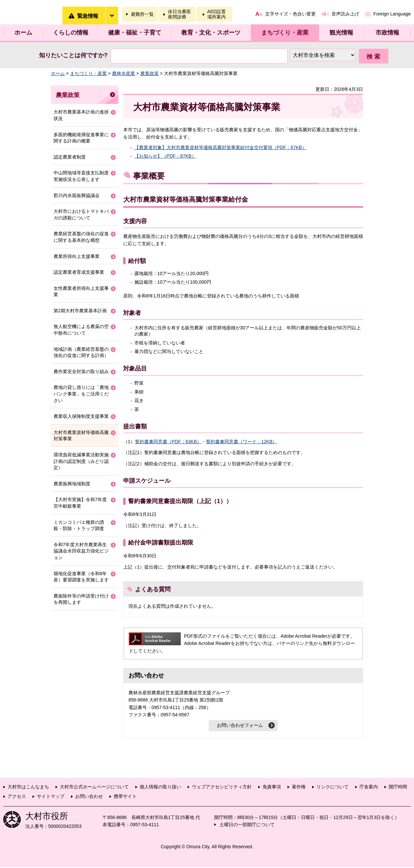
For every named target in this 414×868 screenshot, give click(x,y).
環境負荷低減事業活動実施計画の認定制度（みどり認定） (81, 461)
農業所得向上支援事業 (77, 256)
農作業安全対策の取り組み (81, 371)
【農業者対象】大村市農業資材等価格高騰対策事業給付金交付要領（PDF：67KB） (220, 147)
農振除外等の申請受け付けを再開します (81, 599)
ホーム (23, 33)
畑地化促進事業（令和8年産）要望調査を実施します (81, 577)
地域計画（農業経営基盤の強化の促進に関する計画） (81, 352)
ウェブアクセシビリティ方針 (222, 788)
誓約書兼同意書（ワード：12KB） (241, 442)
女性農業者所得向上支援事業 (81, 292)
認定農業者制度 (70, 157)
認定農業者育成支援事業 (79, 272)
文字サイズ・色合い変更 (290, 14)
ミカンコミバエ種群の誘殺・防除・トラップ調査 (79, 525)
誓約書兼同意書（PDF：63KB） (168, 442)
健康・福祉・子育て (135, 33)
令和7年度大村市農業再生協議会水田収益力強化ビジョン (81, 551)
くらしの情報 (71, 33)
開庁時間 (398, 788)
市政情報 (387, 33)
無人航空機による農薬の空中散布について (81, 330)
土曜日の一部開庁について (247, 826)
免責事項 (272, 788)
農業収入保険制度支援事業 (81, 416)
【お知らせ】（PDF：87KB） (165, 156)
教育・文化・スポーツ (211, 33)
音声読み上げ (345, 14)
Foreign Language (392, 14)
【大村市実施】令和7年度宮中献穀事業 (80, 503)
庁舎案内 (369, 788)
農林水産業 (124, 73)
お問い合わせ (89, 797)
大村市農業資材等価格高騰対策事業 (81, 436)
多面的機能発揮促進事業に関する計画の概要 (81, 138)
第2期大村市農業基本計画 (80, 311)
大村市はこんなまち (28, 788)
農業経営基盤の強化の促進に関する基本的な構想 (81, 237)
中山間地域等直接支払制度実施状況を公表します (81, 176)
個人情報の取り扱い (160, 788)
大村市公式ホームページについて (94, 788)
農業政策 (149, 73)
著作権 (299, 788)
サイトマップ (51, 797)
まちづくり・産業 (285, 33)
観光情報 (341, 33)
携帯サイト (125, 797)
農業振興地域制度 (72, 484)
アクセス (17, 797)
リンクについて (333, 788)
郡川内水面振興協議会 (77, 195)
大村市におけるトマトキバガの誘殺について (81, 215)
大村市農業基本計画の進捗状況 (81, 115)
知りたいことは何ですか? (73, 55)
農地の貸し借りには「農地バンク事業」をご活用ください (81, 394)
